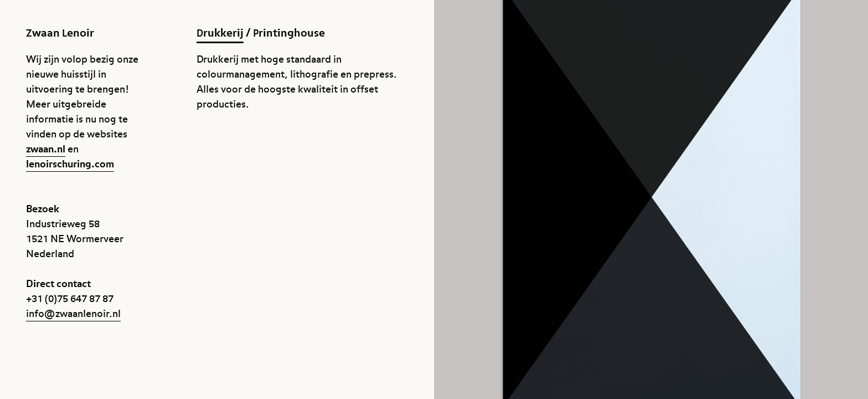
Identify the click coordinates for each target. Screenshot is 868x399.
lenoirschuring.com (70, 164)
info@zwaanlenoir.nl (73, 314)
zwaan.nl (46, 149)
